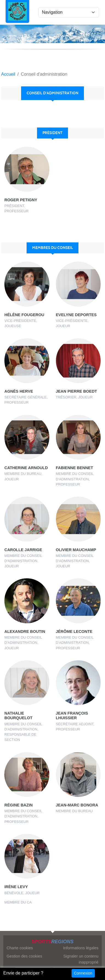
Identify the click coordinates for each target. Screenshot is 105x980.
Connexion (83, 973)
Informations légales (81, 948)
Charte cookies (20, 948)
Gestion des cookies (24, 956)
